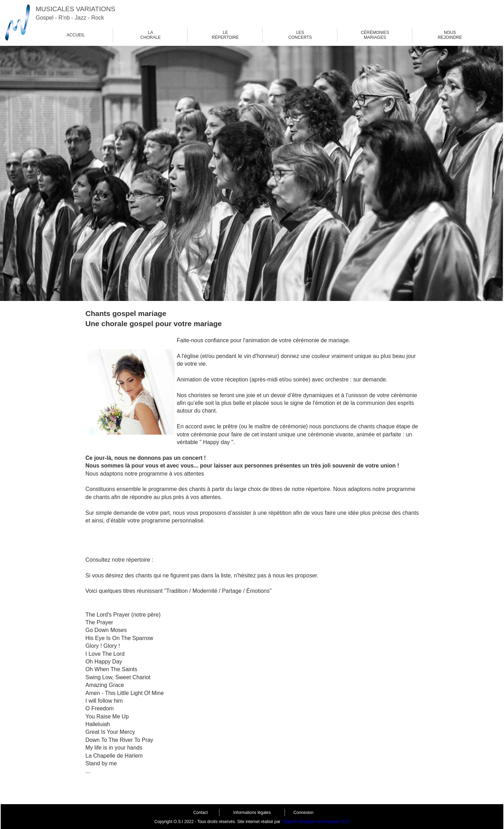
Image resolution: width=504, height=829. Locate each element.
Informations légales (252, 813)
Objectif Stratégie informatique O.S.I (316, 822)
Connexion (303, 813)
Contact (200, 813)
